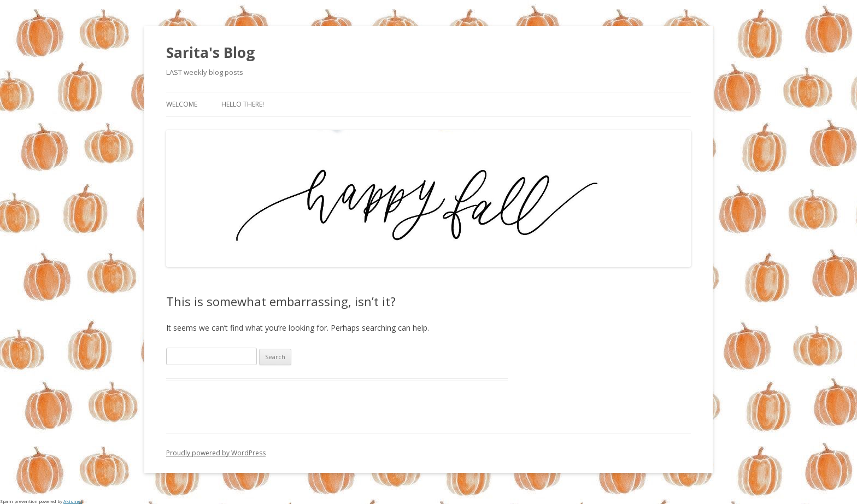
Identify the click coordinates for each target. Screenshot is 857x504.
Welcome (182, 104)
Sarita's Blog (210, 52)
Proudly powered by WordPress (216, 453)
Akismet (73, 501)
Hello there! (243, 104)
